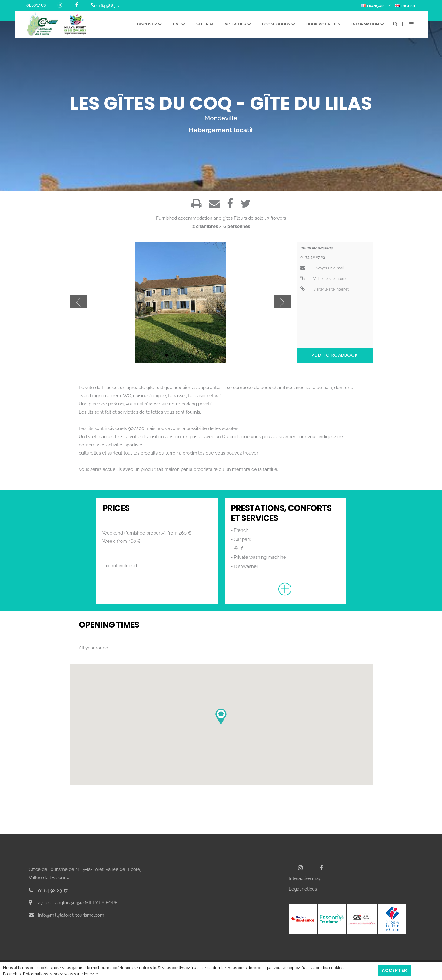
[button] (221, 717)
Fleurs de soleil (250, 218)
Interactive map (305, 878)
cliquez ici (90, 974)
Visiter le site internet (324, 279)
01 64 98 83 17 (105, 6)
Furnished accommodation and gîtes (194, 218)
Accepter (394, 970)
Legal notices (303, 889)
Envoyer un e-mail (322, 268)
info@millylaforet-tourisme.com (66, 915)
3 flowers (276, 218)
